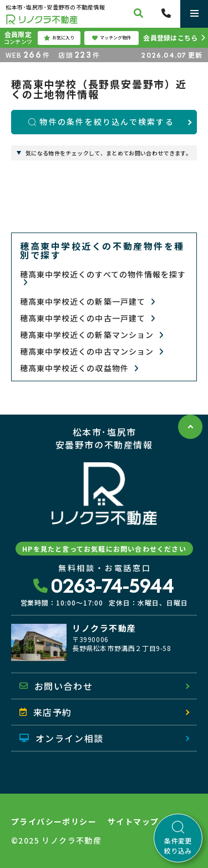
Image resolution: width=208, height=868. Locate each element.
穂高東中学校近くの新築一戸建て (88, 302)
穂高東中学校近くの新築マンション (92, 335)
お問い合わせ (56, 686)
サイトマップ (133, 821)
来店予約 (46, 712)
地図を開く (164, 659)
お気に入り (59, 38)
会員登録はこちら (170, 37)
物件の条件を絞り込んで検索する (101, 122)
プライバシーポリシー (54, 821)
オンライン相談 (62, 738)
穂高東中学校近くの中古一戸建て (88, 318)
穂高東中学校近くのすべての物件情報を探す (103, 278)
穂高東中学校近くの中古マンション (92, 352)
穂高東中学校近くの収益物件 (79, 368)
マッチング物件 (111, 38)
